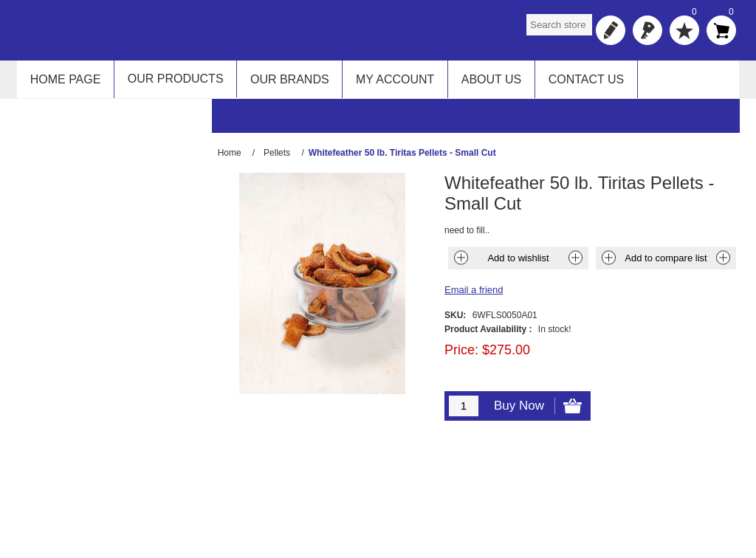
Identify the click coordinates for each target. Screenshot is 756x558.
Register (611, 30)
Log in (647, 30)
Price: (461, 356)
